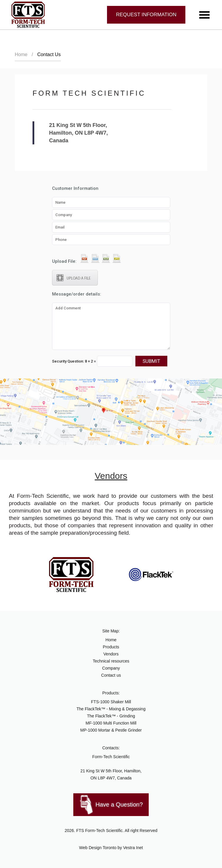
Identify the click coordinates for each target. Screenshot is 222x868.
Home (21, 54)
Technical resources (111, 661)
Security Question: (92, 361)
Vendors (111, 654)
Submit (151, 361)
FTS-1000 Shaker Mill (111, 702)
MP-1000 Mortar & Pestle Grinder (111, 730)
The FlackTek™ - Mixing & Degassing (111, 709)
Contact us (111, 675)
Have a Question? (119, 805)
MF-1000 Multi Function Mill (111, 723)
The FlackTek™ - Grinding (111, 716)
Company (111, 668)
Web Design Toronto (98, 848)
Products (111, 647)
